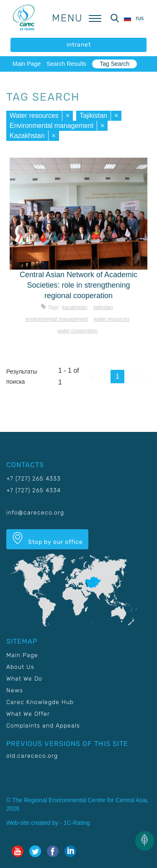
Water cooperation (77, 331)
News (15, 690)
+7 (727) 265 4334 (33, 490)
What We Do (24, 679)
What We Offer (28, 714)
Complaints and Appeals (43, 726)
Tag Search (115, 64)
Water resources (34, 116)
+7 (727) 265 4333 (33, 479)
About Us (20, 667)
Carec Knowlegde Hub (40, 702)
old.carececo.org (32, 756)
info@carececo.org (35, 513)
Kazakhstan (27, 136)
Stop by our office (47, 539)
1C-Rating (77, 823)
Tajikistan (93, 116)
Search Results (66, 64)
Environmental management (51, 126)
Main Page (27, 64)
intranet (79, 45)
